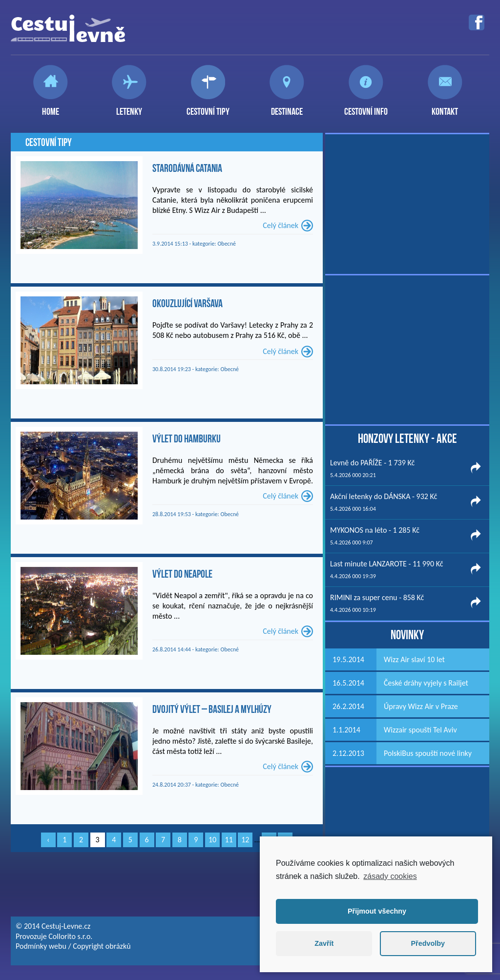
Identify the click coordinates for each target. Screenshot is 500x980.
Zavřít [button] (324, 943)
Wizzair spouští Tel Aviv (420, 730)
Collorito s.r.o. (70, 936)
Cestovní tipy (208, 107)
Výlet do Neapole (182, 574)
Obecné (227, 244)
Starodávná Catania (187, 168)
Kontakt (445, 107)
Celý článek (281, 225)
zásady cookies (390, 876)
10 (212, 840)
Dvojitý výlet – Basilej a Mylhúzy (212, 709)
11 (229, 840)
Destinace (287, 107)
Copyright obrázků (102, 946)
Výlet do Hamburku (187, 438)
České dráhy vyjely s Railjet (426, 683)
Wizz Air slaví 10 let (414, 659)
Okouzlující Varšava (187, 303)
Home (51, 107)
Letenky (129, 107)
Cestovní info (366, 107)
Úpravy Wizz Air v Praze (421, 706)
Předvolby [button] (428, 943)
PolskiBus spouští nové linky (428, 753)
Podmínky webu (41, 946)
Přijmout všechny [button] (377, 911)
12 (245, 840)
